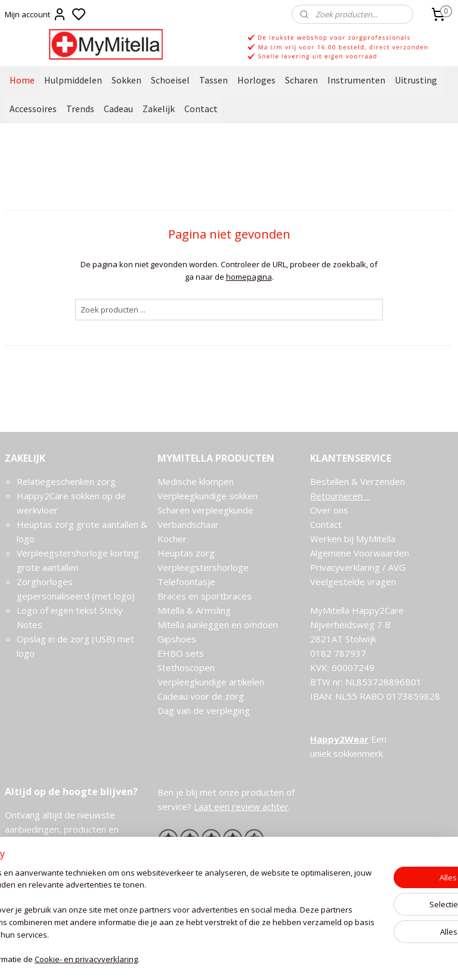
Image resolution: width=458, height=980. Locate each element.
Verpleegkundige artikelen (211, 682)
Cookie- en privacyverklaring (179, 959)
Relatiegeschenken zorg (66, 481)
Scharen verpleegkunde (205, 510)
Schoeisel (170, 80)
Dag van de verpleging (204, 710)
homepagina (249, 277)
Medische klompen (196, 481)
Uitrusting (416, 80)
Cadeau (118, 109)
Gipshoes (177, 639)
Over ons (329, 510)
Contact (201, 109)
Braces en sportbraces (205, 596)
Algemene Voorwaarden (360, 553)
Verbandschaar (188, 524)
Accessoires (33, 109)
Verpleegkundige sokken (208, 496)
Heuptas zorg (186, 553)
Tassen (213, 80)
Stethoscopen (186, 667)
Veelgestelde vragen (353, 582)
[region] (150, 911)
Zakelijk (159, 109)
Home (22, 80)
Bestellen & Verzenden (358, 481)
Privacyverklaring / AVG (358, 567)
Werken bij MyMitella (353, 539)
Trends (80, 109)
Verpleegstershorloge (203, 567)
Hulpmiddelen (73, 80)
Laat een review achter (241, 806)
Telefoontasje (186, 582)
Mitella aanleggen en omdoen (218, 625)
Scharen (301, 80)
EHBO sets (181, 653)
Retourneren (340, 496)
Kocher (172, 539)
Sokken (126, 80)
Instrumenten (356, 80)
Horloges (256, 80)
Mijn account (36, 14)
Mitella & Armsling (194, 610)
